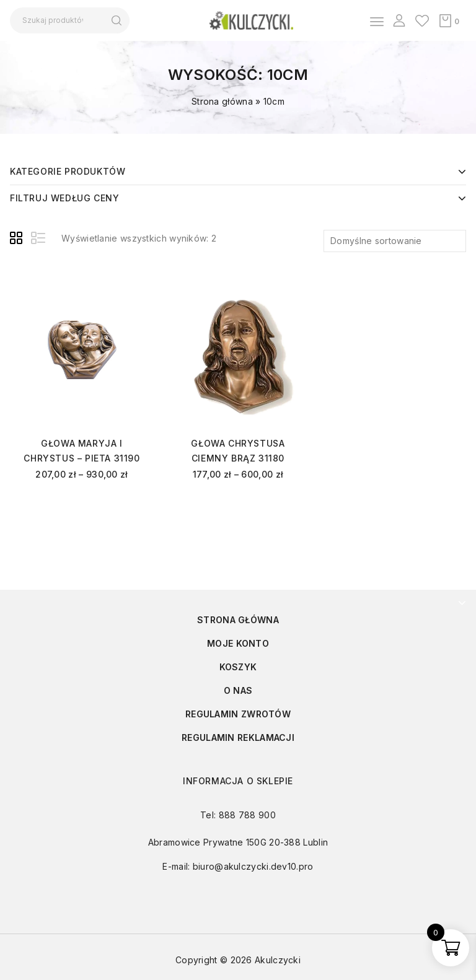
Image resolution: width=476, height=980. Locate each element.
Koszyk (238, 667)
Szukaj (116, 20)
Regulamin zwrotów (238, 714)
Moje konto (238, 643)
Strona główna (222, 101)
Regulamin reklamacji (238, 737)
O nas (238, 690)
